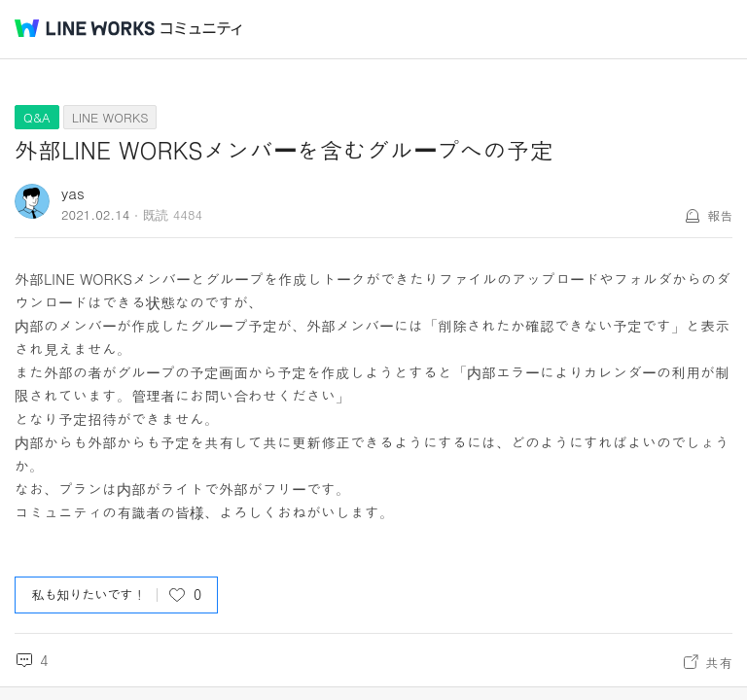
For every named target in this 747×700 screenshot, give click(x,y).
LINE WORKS (110, 117)
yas (73, 193)
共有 (719, 662)
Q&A (37, 117)
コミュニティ (201, 29)
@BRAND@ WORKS (85, 28)
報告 (720, 215)
